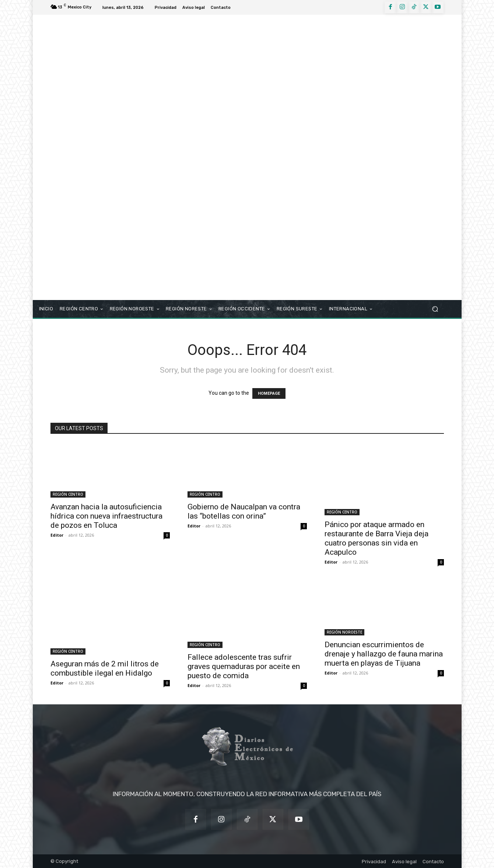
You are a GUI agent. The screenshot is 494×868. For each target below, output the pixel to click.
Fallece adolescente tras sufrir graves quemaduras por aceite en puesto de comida (244, 666)
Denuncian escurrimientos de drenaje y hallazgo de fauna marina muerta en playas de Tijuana (384, 654)
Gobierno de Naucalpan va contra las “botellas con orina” (244, 511)
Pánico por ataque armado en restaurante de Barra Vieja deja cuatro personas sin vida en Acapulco (376, 538)
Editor (57, 535)
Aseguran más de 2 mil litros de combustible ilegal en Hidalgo (105, 668)
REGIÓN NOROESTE (344, 632)
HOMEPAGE (269, 393)
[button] (435, 309)
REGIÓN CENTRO (68, 494)
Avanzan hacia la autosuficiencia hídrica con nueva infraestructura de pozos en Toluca (106, 516)
